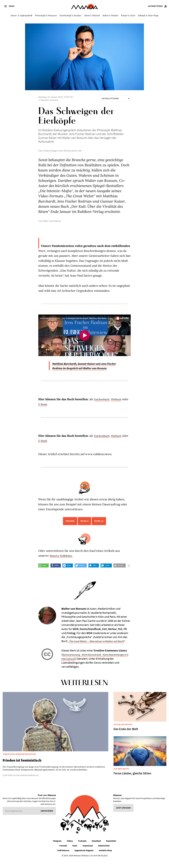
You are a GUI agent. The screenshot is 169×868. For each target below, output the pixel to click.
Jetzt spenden (123, 816)
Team (75, 854)
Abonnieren (47, 819)
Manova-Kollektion (63, 560)
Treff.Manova (63, 859)
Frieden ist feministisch (22, 769)
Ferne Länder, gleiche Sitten (132, 782)
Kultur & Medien (111, 15)
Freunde (63, 854)
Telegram (57, 849)
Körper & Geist (128, 15)
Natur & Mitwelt (92, 15)
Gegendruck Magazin (84, 859)
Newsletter (111, 849)
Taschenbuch (103, 404)
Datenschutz (104, 854)
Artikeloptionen (116, 98)
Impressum (88, 854)
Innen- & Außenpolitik (21, 15)
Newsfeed (96, 849)
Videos (70, 849)
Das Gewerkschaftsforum (27, 784)
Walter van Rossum (52, 221)
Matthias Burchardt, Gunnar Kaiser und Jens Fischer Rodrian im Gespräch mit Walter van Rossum (83, 368)
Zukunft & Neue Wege (148, 15)
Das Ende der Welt (126, 738)
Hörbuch (119, 404)
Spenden (70, 525)
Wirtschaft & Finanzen (46, 15)
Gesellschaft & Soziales (70, 15)
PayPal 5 (84, 525)
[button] (44, 570)
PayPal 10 (99, 525)
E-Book (51, 409)
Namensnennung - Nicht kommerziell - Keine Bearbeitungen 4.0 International (89, 665)
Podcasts (82, 849)
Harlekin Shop (105, 859)
